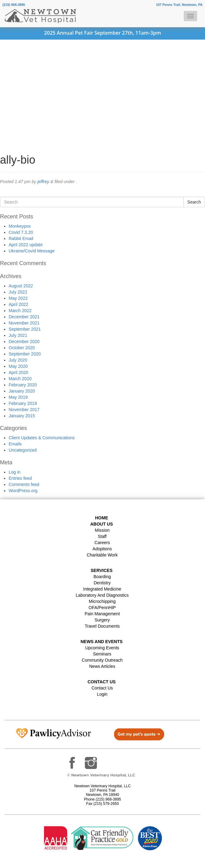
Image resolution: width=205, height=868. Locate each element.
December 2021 (24, 317)
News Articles (102, 666)
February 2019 (23, 403)
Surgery (102, 620)
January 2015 (22, 416)
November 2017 (24, 410)
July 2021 (18, 335)
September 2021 (25, 329)
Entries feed (20, 478)
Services (102, 570)
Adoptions (102, 549)
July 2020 (18, 360)
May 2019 (18, 397)
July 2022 (18, 292)
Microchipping (102, 601)
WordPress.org (23, 491)
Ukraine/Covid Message (32, 251)
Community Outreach (102, 660)
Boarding (102, 577)
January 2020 (22, 391)
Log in (15, 472)
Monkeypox (20, 226)
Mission (102, 530)
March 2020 (20, 379)
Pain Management (102, 614)
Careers (102, 543)
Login (102, 694)
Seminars (102, 654)
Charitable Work (102, 555)
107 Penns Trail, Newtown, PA (179, 5)
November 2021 (24, 323)
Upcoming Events (102, 648)
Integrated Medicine (102, 589)
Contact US (102, 682)
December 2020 (24, 342)
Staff (102, 536)
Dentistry (102, 583)
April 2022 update (26, 245)
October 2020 (22, 348)
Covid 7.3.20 (21, 232)
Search (194, 202)
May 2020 (18, 366)
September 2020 (25, 354)
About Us (101, 524)
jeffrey (43, 182)
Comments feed (24, 484)
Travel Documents (102, 626)
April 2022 (18, 304)
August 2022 (21, 286)
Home (102, 518)
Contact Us (102, 688)
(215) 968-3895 (14, 5)
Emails (15, 444)
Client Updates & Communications (42, 438)
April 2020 (18, 372)
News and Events (102, 642)
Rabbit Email (21, 238)
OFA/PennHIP (102, 608)
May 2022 (18, 298)
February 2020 (23, 385)
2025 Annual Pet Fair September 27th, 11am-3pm (102, 33)
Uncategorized (23, 450)
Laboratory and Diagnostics (102, 595)
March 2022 (20, 311)
